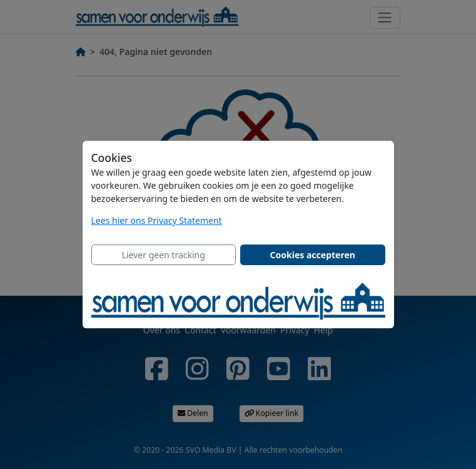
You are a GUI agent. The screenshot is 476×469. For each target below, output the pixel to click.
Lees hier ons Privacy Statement (157, 220)
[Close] (164, 255)
